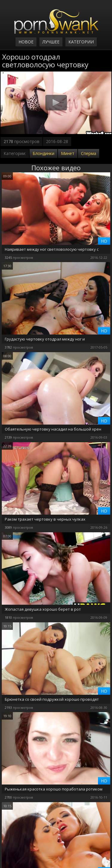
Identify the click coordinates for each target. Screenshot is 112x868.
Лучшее (51, 42)
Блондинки (43, 153)
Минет (68, 153)
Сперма (89, 153)
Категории (81, 42)
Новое (26, 42)
